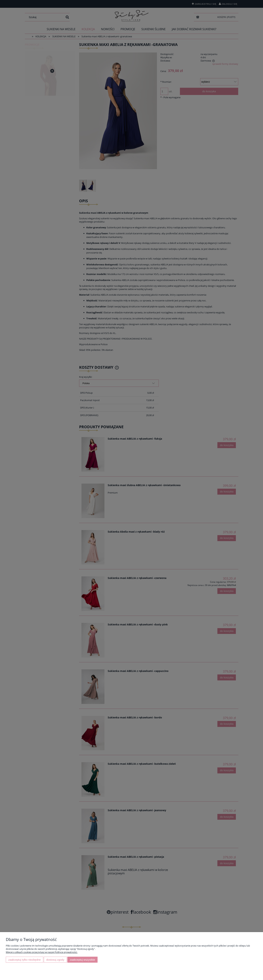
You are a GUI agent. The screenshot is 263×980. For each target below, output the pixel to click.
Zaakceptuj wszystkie (82, 960)
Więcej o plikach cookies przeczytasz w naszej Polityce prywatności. (42, 952)
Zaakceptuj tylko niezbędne (25, 960)
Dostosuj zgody (55, 960)
